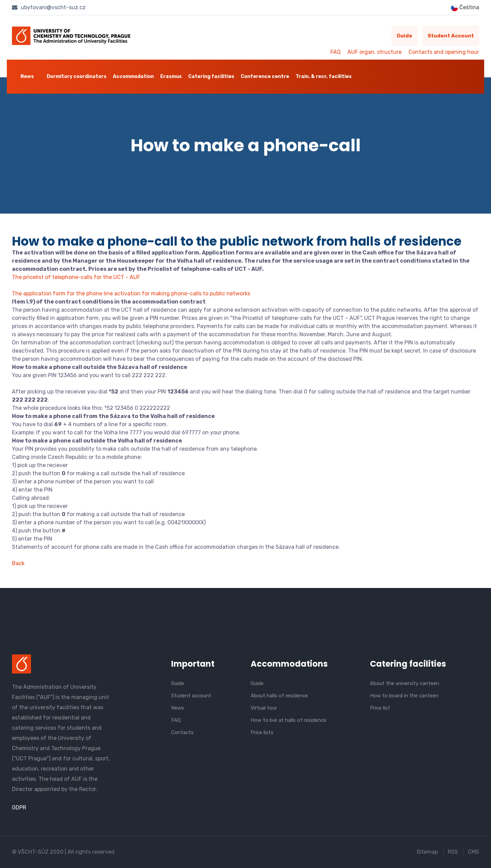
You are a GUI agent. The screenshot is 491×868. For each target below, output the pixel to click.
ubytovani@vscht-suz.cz (49, 7)
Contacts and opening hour (444, 52)
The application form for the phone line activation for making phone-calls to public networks (131, 293)
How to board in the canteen (404, 696)
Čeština (465, 8)
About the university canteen (405, 683)
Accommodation (133, 76)
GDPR (19, 808)
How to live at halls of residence (288, 720)
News (27, 76)
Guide (404, 36)
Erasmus (171, 76)
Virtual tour (264, 708)
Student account (451, 36)
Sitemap (427, 852)
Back (18, 563)
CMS (473, 852)
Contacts (182, 732)
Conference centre (265, 76)
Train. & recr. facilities (324, 76)
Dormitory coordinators (77, 76)
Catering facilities (211, 76)
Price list (380, 708)
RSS (453, 852)
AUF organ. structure (375, 52)
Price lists (262, 732)
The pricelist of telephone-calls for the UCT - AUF (76, 277)
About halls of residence (279, 696)
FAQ (336, 52)
